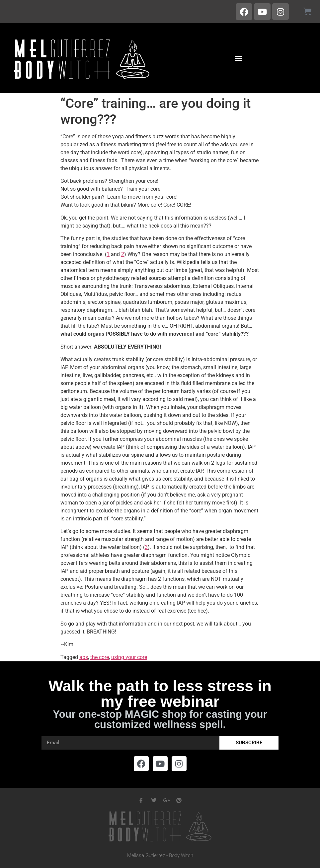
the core (100, 657)
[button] (238, 58)
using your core (129, 657)
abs (84, 657)
